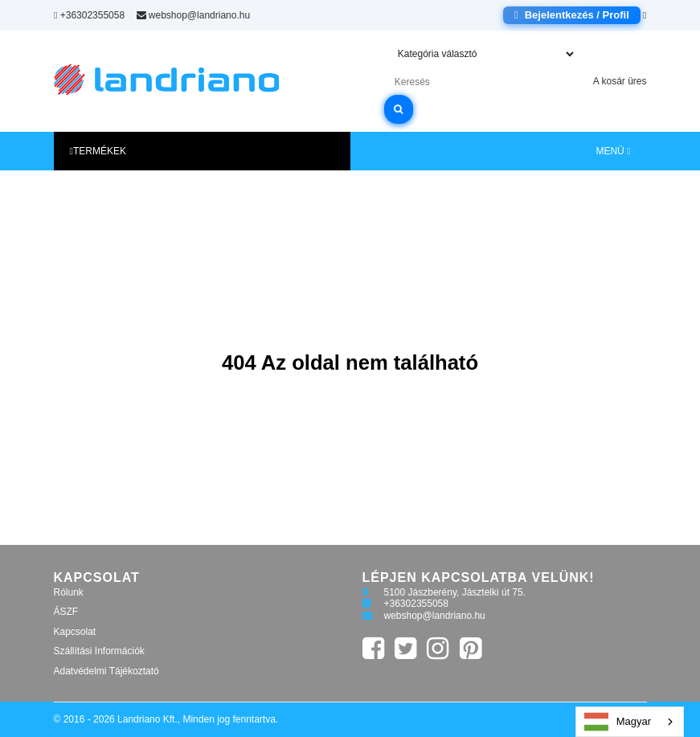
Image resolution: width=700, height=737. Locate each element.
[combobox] (630, 722)
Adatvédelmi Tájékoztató (106, 671)
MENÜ (613, 151)
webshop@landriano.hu (193, 15)
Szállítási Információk (99, 651)
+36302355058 (89, 15)
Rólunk (69, 592)
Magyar (618, 722)
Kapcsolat (75, 632)
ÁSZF (66, 612)
